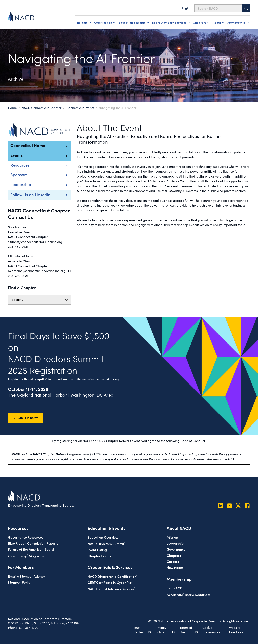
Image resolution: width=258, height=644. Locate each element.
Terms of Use (186, 630)
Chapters (174, 555)
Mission (172, 537)
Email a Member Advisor (27, 576)
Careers (173, 561)
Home (12, 108)
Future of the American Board (31, 549)
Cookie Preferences (211, 630)
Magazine (26, 556)
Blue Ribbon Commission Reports (33, 543)
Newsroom (175, 567)
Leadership (175, 543)
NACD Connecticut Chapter (42, 108)
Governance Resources (26, 537)
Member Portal (20, 582)
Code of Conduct (193, 441)
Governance (176, 549)
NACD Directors (106, 544)
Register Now (26, 418)
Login (186, 8)
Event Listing (97, 550)
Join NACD (175, 588)
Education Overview (103, 537)
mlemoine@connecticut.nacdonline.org (37, 271)
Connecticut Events (80, 108)
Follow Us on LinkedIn (30, 194)
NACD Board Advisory (111, 589)
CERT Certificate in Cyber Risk (110, 582)
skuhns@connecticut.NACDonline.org (35, 242)
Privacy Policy (163, 630)
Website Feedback (236, 630)
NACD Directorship (113, 576)
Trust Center (140, 630)
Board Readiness (189, 594)
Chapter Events (99, 556)
